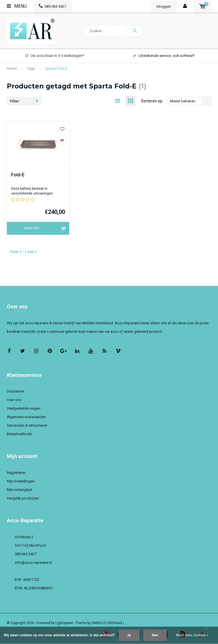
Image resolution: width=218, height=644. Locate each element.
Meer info (32, 228)
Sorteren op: (152, 101)
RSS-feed (115, 623)
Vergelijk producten (23, 498)
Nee (155, 635)
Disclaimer (15, 391)
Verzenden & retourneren (27, 425)
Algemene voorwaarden (26, 417)
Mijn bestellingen (21, 481)
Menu (17, 6)
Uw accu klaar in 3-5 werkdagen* (55, 56)
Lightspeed (64, 623)
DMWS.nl (98, 623)
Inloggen (164, 6)
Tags (31, 68)
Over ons (14, 400)
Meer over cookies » (192, 635)
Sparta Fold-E (56, 68)
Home (12, 68)
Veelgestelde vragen (24, 408)
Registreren (16, 473)
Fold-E (18, 175)
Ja (129, 635)
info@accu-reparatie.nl (33, 563)
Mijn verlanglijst (19, 490)
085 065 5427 (53, 6)
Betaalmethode (19, 434)
